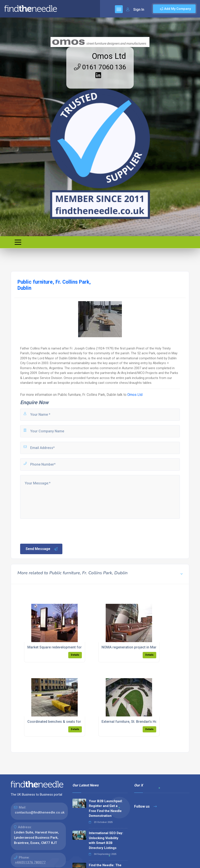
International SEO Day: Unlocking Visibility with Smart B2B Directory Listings (106, 840)
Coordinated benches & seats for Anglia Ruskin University (74, 722)
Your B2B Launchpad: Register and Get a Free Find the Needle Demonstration (106, 809)
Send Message (42, 549)
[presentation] (53, 531)
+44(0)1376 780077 (30, 862)
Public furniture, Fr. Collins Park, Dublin (87, 395)
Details (75, 655)
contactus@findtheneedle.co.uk (40, 812)
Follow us (145, 806)
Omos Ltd (109, 56)
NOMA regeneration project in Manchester (135, 647)
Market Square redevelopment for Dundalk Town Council (73, 647)
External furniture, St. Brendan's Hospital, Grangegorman (147, 722)
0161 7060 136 (100, 67)
